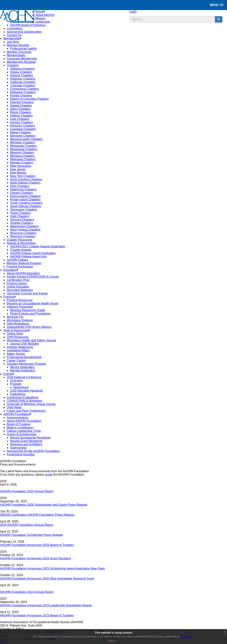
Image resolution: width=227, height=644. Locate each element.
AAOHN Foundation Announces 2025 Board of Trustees (37, 545)
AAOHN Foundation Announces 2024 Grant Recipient (35, 558)
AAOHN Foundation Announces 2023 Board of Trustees (37, 615)
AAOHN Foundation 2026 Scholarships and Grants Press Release (44, 505)
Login (133, 12)
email (49, 475)
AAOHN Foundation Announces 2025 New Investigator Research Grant (47, 579)
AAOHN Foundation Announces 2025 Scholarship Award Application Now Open (52, 568)
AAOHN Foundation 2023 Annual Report (27, 592)
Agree (112, 641)
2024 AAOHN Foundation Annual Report (27, 525)
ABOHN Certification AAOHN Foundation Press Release (37, 515)
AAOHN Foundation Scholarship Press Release (31, 535)
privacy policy (187, 637)
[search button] (219, 19)
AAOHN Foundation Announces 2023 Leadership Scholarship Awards (46, 605)
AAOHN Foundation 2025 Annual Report (27, 491)
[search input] (172, 19)
